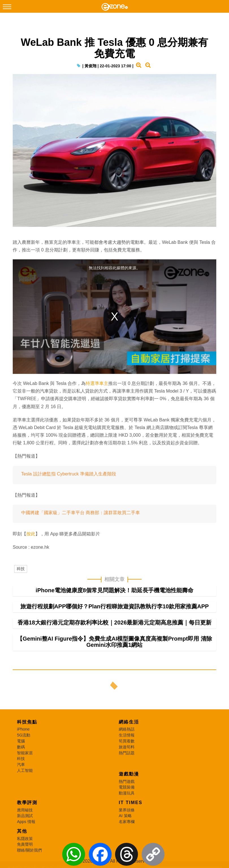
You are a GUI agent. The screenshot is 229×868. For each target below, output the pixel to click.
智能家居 (25, 753)
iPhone (23, 729)
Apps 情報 (26, 822)
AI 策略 (125, 816)
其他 (22, 831)
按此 (31, 534)
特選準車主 (97, 383)
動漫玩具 (127, 793)
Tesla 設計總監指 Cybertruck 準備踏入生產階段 (69, 474)
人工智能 (25, 770)
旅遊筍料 (127, 747)
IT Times (131, 803)
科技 (21, 569)
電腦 (21, 741)
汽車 (21, 764)
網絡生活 (129, 722)
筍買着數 (127, 741)
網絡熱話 (127, 729)
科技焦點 (27, 722)
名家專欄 (127, 822)
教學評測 (27, 803)
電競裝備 (127, 787)
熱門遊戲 (127, 781)
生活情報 (127, 735)
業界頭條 (127, 810)
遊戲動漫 (129, 774)
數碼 (21, 747)
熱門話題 (127, 753)
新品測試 (25, 816)
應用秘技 (25, 810)
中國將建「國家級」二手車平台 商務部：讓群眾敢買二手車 (81, 513)
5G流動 (24, 735)
